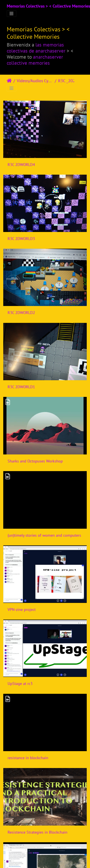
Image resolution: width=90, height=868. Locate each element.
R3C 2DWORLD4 (21, 165)
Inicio (9, 81)
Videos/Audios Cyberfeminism (35, 81)
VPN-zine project (22, 610)
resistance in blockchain (28, 758)
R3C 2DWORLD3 (21, 239)
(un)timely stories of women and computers (44, 535)
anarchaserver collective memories (35, 60)
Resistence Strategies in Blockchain (37, 832)
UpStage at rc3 (20, 684)
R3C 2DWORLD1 (21, 387)
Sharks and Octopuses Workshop (35, 461)
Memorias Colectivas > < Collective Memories (48, 6)
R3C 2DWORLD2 (21, 313)
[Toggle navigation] (12, 14)
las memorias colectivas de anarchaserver (36, 48)
